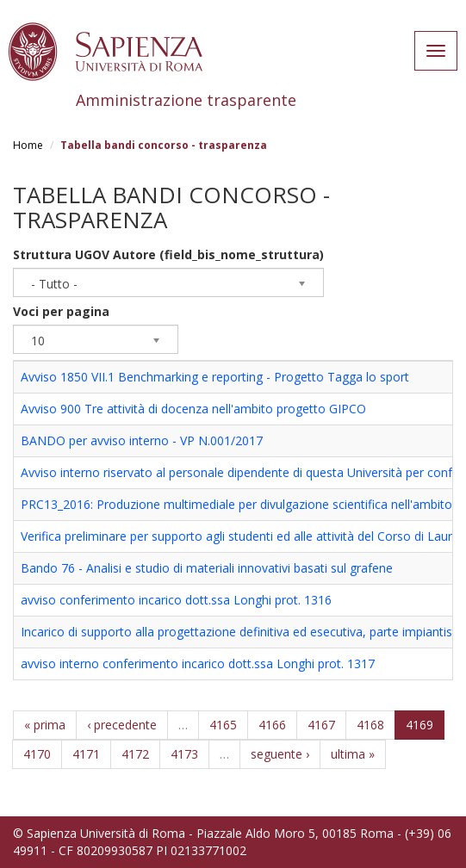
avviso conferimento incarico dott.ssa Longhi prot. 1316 (176, 600)
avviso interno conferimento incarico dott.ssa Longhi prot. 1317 (198, 663)
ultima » (353, 754)
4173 (184, 754)
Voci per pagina (61, 311)
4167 (321, 725)
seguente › (280, 754)
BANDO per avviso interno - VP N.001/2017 (142, 440)
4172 (135, 754)
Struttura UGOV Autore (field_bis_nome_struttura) (168, 254)
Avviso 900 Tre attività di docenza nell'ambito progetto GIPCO (193, 409)
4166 (272, 725)
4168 (370, 725)
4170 (37, 754)
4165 (223, 725)
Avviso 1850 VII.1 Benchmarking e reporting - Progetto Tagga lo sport (215, 377)
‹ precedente (122, 725)
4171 (86, 754)
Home (28, 145)
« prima (45, 725)
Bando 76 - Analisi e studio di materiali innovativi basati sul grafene (207, 568)
